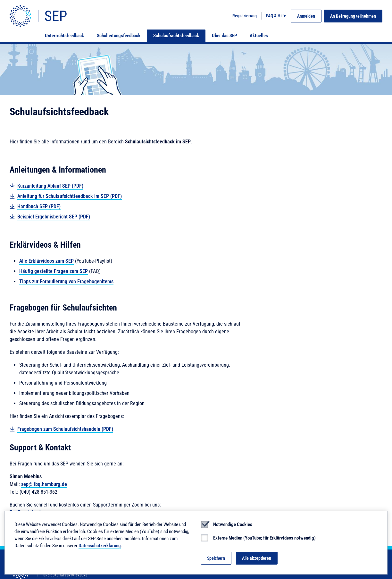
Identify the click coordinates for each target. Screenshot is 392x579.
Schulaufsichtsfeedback (176, 36)
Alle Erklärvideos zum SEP (46, 261)
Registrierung (245, 16)
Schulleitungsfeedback (119, 36)
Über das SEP (224, 36)
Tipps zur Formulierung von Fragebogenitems (66, 281)
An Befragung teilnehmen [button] (353, 16)
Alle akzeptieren (257, 558)
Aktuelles (259, 36)
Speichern (216, 558)
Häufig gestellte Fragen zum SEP (54, 271)
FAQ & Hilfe (276, 16)
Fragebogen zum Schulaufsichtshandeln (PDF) (65, 429)
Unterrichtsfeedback (64, 36)
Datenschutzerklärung (100, 546)
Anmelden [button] (306, 16)
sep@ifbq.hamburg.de (44, 484)
